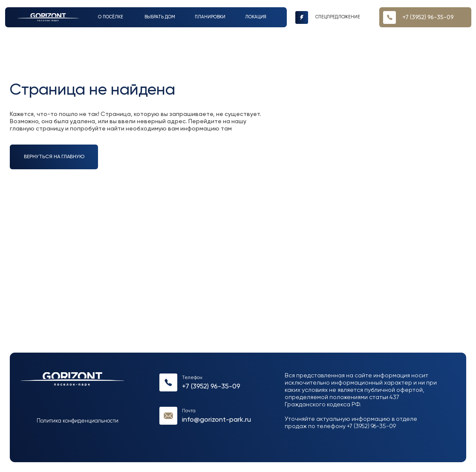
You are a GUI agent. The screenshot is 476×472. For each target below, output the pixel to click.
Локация (256, 17)
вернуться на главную (54, 157)
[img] (48, 17)
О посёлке (111, 17)
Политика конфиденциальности (78, 421)
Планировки (210, 17)
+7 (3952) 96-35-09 (211, 387)
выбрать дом (160, 17)
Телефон (192, 378)
